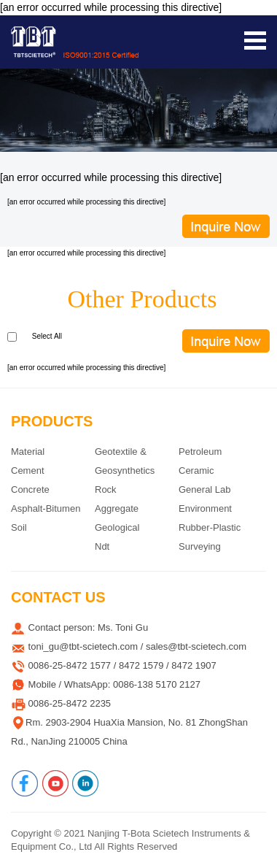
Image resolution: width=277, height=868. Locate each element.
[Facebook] (25, 783)
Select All (47, 336)
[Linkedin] (85, 783)
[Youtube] (55, 783)
